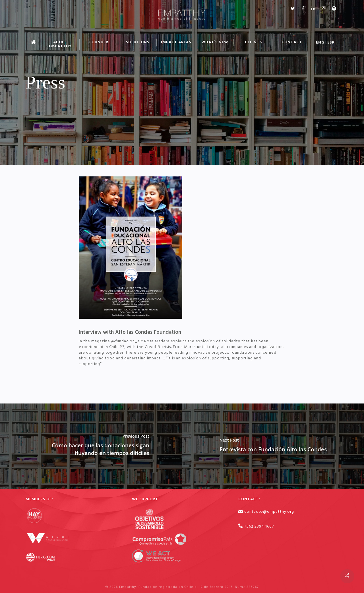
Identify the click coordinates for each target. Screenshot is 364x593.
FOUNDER (99, 42)
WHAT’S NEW (215, 42)
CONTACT (292, 42)
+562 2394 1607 (259, 527)
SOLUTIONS (138, 42)
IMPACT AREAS (176, 42)
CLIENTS (253, 42)
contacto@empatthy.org (269, 512)
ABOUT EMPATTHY (60, 44)
